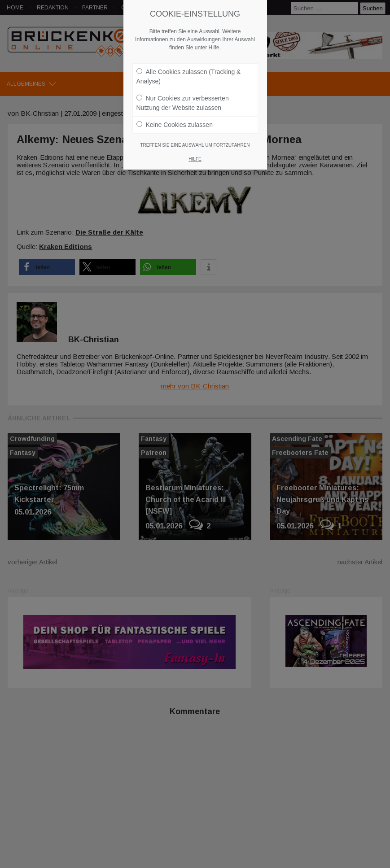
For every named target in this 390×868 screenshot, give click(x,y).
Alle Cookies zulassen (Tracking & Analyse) (189, 76)
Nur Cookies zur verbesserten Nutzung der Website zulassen (183, 103)
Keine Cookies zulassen (175, 125)
